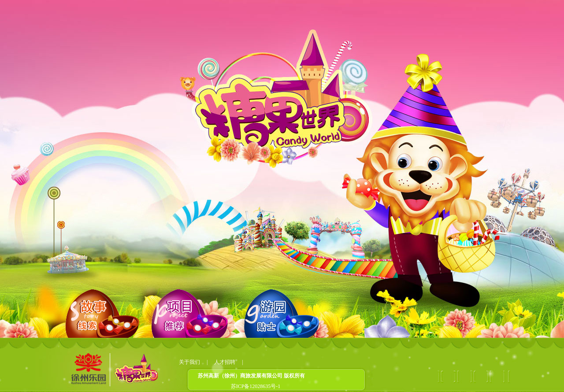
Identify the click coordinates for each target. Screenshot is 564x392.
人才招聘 (225, 362)
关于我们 (189, 362)
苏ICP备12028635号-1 (256, 386)
